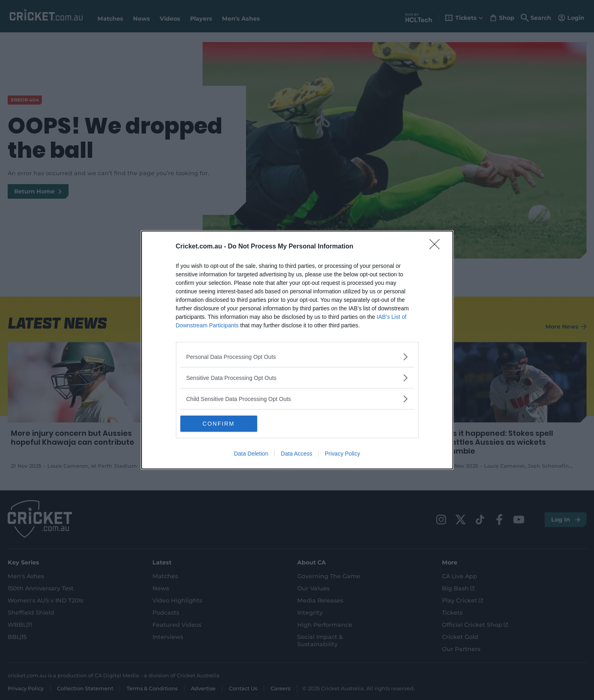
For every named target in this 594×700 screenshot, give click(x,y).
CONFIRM (219, 424)
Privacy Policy (342, 454)
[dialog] (297, 350)
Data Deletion (251, 454)
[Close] (437, 247)
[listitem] (297, 357)
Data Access (296, 454)
